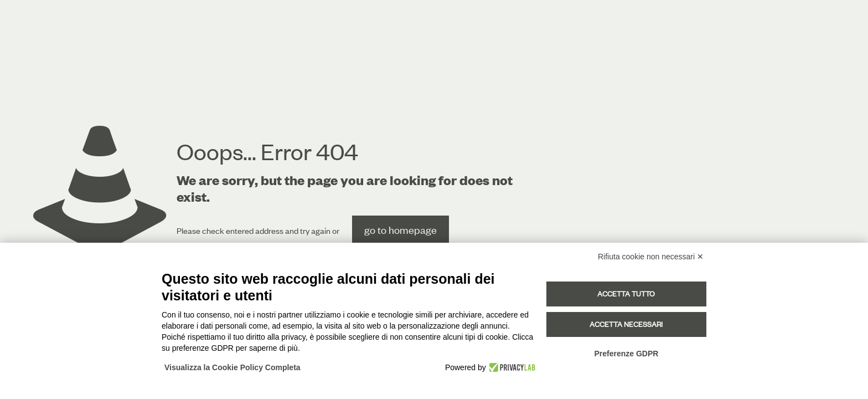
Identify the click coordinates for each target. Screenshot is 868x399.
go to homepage (401, 230)
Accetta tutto (626, 294)
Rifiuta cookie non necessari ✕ (651, 257)
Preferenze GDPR (626, 354)
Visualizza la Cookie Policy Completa (232, 367)
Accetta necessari (626, 324)
